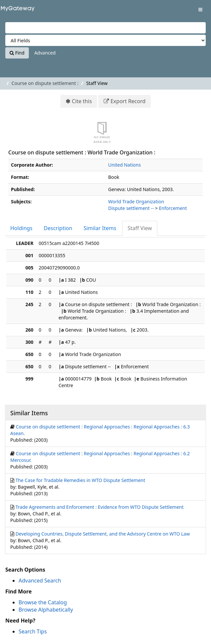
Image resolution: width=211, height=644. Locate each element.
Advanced (45, 53)
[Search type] (105, 40)
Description (58, 228)
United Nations (125, 165)
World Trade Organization (136, 201)
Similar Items (100, 228)
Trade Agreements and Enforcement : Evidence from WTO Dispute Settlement (100, 507)
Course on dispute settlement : (45, 83)
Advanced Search (40, 581)
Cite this (82, 101)
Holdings (21, 228)
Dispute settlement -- (131, 208)
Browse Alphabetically (46, 610)
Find (17, 53)
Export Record (128, 101)
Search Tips (33, 631)
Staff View (140, 228)
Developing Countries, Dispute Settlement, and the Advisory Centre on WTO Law (103, 534)
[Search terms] (105, 28)
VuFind (16, 10)
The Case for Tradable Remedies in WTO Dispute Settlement (80, 480)
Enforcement (173, 208)
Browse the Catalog (43, 602)
